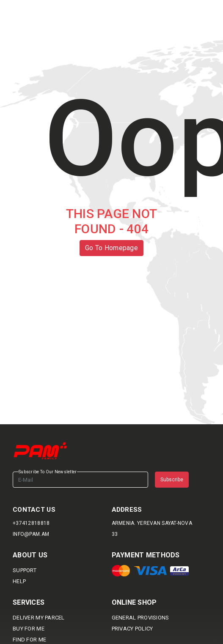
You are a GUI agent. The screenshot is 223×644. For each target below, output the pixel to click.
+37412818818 (31, 523)
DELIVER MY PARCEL (39, 618)
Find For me (29, 640)
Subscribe (172, 480)
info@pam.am (31, 534)
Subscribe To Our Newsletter (48, 472)
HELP (19, 581)
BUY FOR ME (29, 629)
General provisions (140, 618)
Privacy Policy (132, 629)
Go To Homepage (111, 248)
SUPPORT (25, 570)
